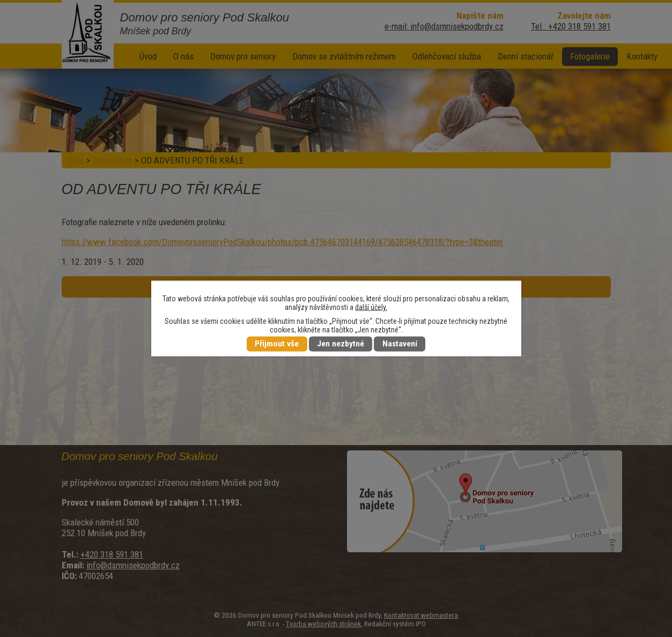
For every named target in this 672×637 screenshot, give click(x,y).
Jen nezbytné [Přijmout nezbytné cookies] (341, 344)
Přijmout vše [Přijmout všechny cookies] (277, 344)
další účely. (371, 307)
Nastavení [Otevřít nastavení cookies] (400, 344)
